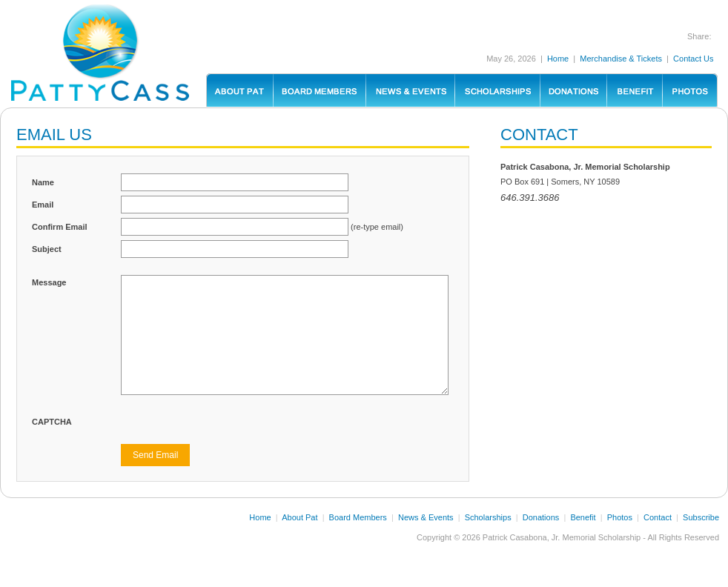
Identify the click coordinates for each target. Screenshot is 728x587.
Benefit (583, 517)
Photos (620, 517)
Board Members (358, 517)
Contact (658, 517)
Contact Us (693, 59)
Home (558, 59)
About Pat (300, 517)
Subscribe (701, 517)
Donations (541, 517)
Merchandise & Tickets (621, 59)
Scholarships (488, 517)
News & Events (426, 517)
